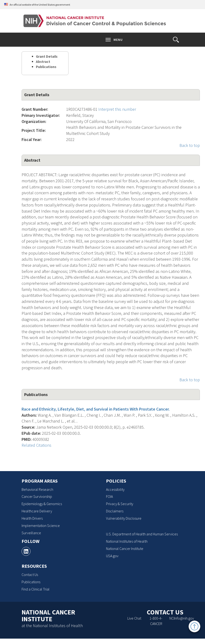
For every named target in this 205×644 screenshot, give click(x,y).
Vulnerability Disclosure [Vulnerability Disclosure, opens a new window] (124, 518)
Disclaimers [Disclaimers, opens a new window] (115, 511)
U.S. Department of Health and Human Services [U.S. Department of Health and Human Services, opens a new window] (142, 534)
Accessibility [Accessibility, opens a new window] (115, 489)
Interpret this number (117, 109)
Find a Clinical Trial (36, 589)
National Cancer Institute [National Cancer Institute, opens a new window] (125, 549)
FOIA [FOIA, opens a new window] (109, 496)
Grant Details (47, 56)
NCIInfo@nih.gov (182, 618)
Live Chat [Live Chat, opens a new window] (134, 618)
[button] (176, 40)
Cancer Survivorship (37, 496)
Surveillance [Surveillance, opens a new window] (31, 533)
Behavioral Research (37, 489)
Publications (46, 67)
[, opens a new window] (26, 551)
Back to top (190, 145)
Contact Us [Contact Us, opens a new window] (30, 575)
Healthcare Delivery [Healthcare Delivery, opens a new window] (37, 511)
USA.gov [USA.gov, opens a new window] (112, 556)
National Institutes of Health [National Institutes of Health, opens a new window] (127, 541)
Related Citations (36, 445)
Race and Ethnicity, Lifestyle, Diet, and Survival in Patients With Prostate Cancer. (96, 409)
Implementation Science (41, 526)
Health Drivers (32, 518)
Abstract (43, 62)
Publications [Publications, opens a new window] (31, 582)
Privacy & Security (120, 504)
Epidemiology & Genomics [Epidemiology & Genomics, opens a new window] (42, 504)
